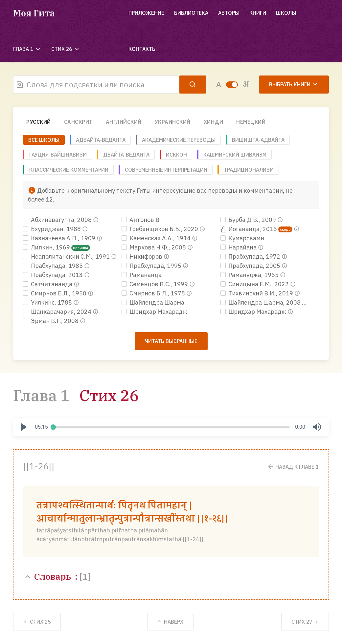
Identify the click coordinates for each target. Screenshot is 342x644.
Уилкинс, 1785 (48, 302)
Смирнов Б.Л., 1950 (55, 293)
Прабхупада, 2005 (251, 266)
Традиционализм (249, 170)
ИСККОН (176, 155)
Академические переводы (179, 140)
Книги (258, 13)
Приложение (146, 13)
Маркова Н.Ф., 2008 (154, 247)
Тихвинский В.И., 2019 (257, 293)
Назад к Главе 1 (293, 467)
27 (305, 622)
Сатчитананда (48, 284)
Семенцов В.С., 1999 (155, 284)
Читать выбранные (171, 341)
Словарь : (57, 576)
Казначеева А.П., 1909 (60, 238)
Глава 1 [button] (27, 49)
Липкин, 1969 (47, 247)
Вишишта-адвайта (258, 140)
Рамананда (142, 275)
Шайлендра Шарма (153, 302)
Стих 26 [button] (66, 49)
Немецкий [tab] (251, 122)
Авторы (229, 13)
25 (37, 622)
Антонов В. (141, 220)
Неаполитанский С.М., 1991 (67, 257)
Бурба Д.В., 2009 (249, 220)
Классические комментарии (69, 170)
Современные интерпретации (166, 170)
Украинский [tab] (173, 122)
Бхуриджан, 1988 (53, 229)
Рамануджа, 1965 (250, 275)
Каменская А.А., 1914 (157, 238)
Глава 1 (41, 395)
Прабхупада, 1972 (251, 257)
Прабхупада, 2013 (54, 275)
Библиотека (191, 13)
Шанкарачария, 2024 (58, 312)
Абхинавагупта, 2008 (58, 220)
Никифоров (143, 257)
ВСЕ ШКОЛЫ (44, 140)
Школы (286, 13)
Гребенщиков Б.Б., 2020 (160, 229)
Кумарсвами (242, 238)
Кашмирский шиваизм (235, 155)
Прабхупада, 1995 (152, 266)
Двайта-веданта (126, 155)
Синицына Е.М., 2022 (255, 284)
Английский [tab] (124, 122)
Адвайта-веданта (101, 140)
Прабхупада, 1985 (54, 266)
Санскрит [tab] (78, 122)
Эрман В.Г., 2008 (51, 321)
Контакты (143, 49)
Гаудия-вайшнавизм (58, 155)
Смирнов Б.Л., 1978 (154, 293)
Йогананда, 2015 (249, 229)
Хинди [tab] (214, 122)
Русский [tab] (39, 122)
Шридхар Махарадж (154, 312)
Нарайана (239, 247)
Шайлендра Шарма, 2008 (261, 302)
